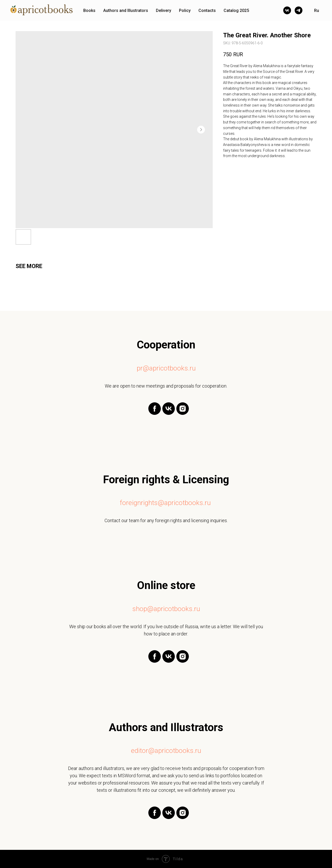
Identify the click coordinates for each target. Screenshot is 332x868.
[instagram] (183, 413)
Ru (317, 10)
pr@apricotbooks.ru (166, 368)
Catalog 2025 (236, 10)
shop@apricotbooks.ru (166, 609)
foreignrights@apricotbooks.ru (165, 503)
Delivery (164, 10)
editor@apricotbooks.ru (166, 751)
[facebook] (155, 413)
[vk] (287, 10)
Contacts (207, 10)
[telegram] (299, 10)
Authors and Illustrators (126, 10)
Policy (185, 10)
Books (89, 10)
